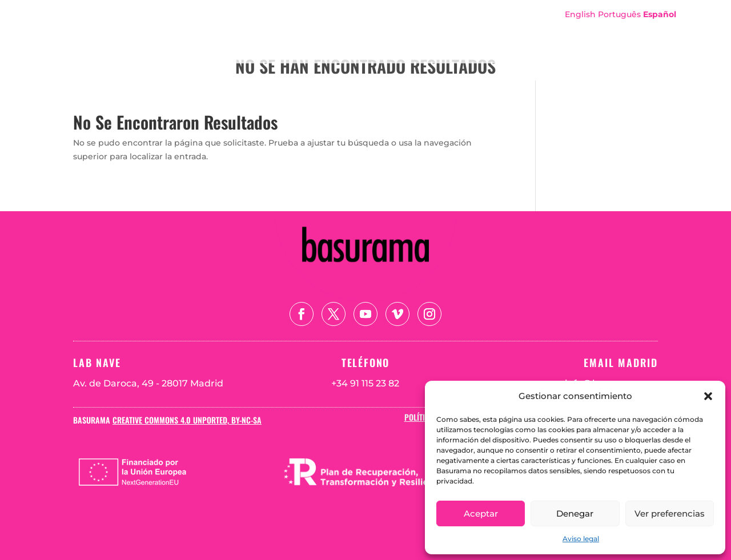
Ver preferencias (670, 513)
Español (660, 14)
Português (619, 14)
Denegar (575, 513)
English (580, 14)
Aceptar (481, 513)
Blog (656, 31)
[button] (708, 396)
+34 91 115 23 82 (365, 383)
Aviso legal (581, 539)
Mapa (579, 31)
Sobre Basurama (456, 31)
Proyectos (530, 31)
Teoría (618, 31)
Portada (385, 31)
